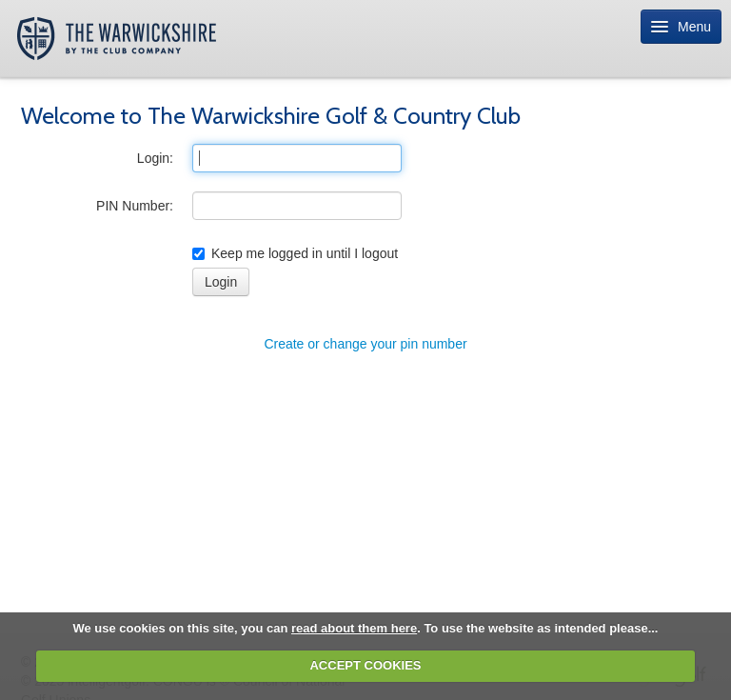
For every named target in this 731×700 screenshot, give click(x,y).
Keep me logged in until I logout (295, 253)
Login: (155, 158)
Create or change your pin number (365, 344)
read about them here (354, 628)
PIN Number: (135, 206)
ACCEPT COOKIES (365, 665)
